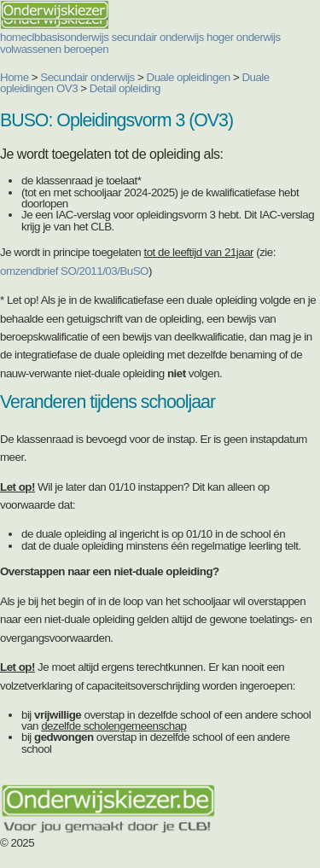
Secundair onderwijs (87, 77)
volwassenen (31, 49)
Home (15, 77)
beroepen (86, 49)
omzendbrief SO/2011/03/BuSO (74, 271)
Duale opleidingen (189, 77)
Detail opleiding (125, 88)
